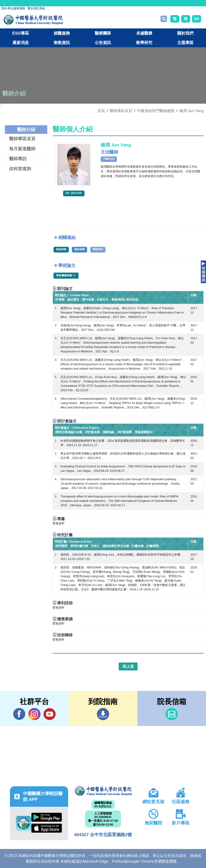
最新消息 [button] (21, 43)
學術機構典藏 (66, 275)
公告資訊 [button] (103, 43)
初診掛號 (61, 249)
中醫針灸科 (109, 159)
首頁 (101, 111)
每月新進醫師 (22, 149)
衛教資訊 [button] (62, 43)
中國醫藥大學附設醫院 (103, 791)
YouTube (50, 714)
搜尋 (164, 19)
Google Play (47, 817)
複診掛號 (80, 249)
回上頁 (128, 666)
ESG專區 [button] (21, 33)
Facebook (19, 714)
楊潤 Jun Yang (191, 111)
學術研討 (98, 249)
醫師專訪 (18, 159)
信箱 (172, 714)
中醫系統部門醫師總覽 (156, 111)
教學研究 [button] (144, 43)
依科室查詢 (20, 169)
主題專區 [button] (185, 43)
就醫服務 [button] (62, 33)
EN (197, 19)
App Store (47, 828)
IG (34, 714)
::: (4, 3)
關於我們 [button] (185, 33)
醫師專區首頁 (22, 139)
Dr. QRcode (74, 193)
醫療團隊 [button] (103, 33)
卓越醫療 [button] (144, 33)
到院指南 (103, 714)
